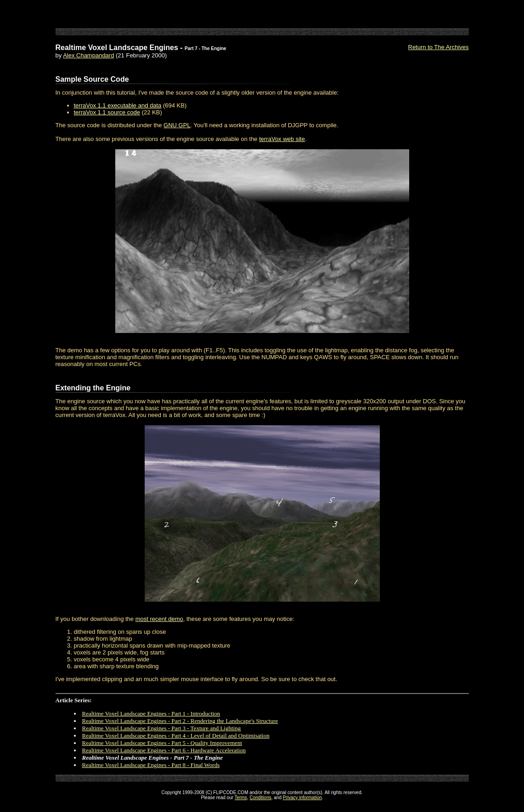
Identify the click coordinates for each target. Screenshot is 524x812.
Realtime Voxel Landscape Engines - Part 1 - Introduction (151, 713)
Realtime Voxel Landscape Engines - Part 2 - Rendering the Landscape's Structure (180, 721)
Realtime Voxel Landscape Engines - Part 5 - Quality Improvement (162, 743)
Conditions (260, 798)
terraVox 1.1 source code (107, 112)
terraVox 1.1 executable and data (118, 105)
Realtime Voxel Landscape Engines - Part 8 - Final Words (151, 765)
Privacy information (302, 798)
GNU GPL (177, 125)
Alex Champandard (88, 55)
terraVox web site (282, 139)
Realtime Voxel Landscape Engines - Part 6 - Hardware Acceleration (164, 750)
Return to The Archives (439, 47)
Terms (241, 798)
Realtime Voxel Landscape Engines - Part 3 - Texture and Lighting (162, 728)
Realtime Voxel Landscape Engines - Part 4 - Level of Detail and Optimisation (176, 736)
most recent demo (159, 619)
